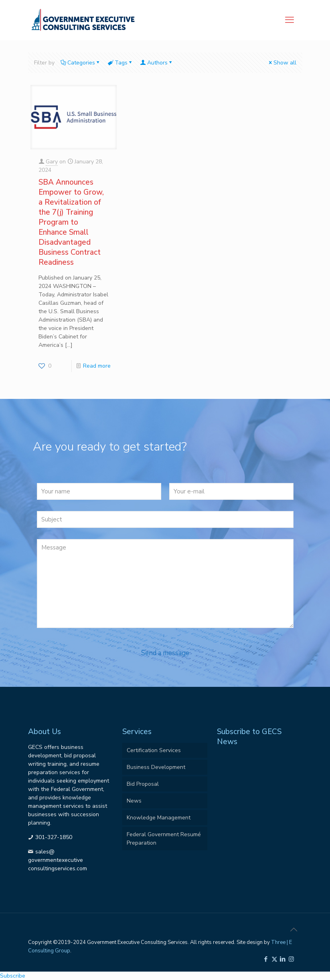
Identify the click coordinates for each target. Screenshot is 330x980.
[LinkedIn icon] (283, 959)
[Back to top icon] (294, 930)
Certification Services (154, 750)
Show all (282, 63)
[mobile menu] (290, 20)
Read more (97, 366)
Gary (52, 162)
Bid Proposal (143, 784)
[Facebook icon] (266, 959)
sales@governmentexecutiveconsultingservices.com (58, 860)
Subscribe (13, 976)
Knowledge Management (159, 818)
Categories (81, 63)
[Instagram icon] (291, 959)
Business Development (156, 767)
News (134, 801)
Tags (120, 63)
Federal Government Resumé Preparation (164, 839)
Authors (157, 63)
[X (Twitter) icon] (274, 959)
